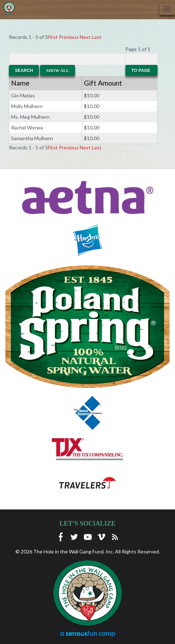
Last (97, 37)
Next (85, 37)
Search (24, 71)
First (53, 37)
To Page (141, 71)
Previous (69, 37)
